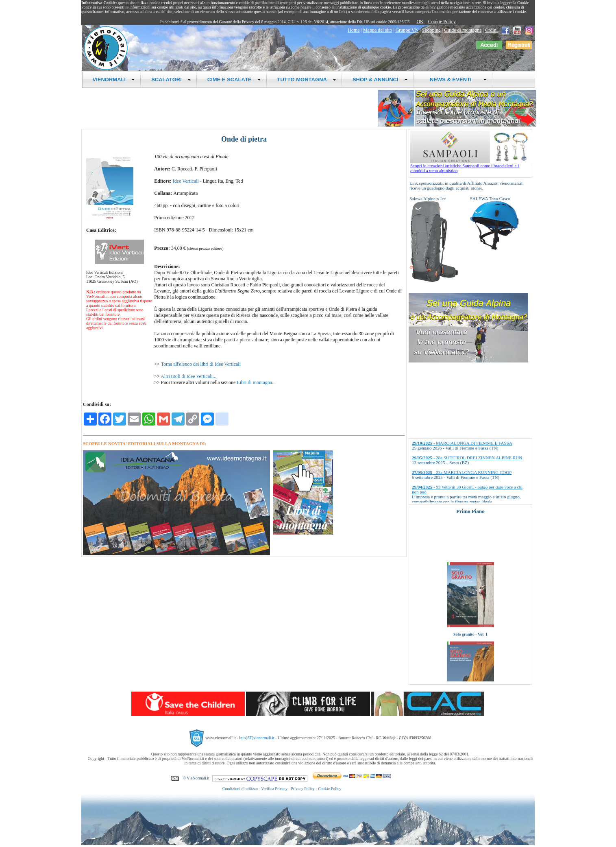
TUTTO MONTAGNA (307, 80)
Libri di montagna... (256, 382)
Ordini (491, 30)
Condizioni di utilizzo (240, 789)
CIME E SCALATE (234, 80)
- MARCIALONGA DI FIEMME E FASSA (462, 443)
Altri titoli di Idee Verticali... (188, 376)
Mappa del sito (378, 30)
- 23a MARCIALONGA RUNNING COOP (462, 472)
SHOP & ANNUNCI (380, 80)
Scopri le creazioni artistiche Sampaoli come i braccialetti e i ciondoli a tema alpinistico (471, 166)
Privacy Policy (303, 789)
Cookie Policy (442, 22)
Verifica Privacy (274, 789)
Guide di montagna (463, 30)
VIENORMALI (114, 80)
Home (354, 30)
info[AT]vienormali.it (257, 738)
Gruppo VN (407, 30)
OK (420, 22)
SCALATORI (171, 80)
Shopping (431, 30)
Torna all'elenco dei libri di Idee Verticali (201, 364)
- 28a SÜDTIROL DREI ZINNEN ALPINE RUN (467, 458)
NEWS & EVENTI (455, 80)
